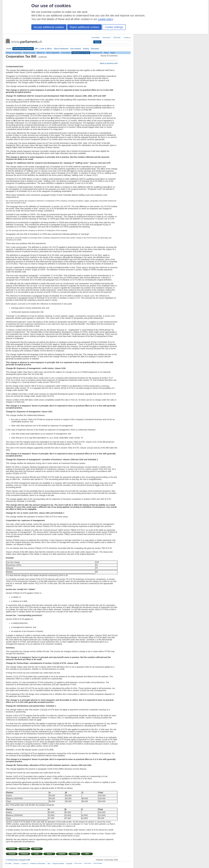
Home (9, 49)
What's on (41, 53)
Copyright (69, 863)
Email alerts (107, 38)
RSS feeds (117, 38)
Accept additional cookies (49, 27)
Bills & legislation (53, 53)
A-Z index (8, 863)
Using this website (58, 863)
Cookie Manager (98, 863)
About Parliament (61, 49)
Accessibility (96, 38)
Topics (113, 53)
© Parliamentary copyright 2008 (18, 860)
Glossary (16, 863)
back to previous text (109, 63)
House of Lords (29, 53)
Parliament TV (97, 53)
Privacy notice (78, 863)
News (106, 53)
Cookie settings (114, 27)
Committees (66, 53)
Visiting (86, 49)
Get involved (76, 49)
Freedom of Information (38, 863)
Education (95, 49)
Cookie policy (88, 863)
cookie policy (105, 19)
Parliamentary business (23, 49)
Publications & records (81, 53)
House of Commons (14, 53)
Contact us (127, 38)
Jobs (49, 863)
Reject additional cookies (84, 27)
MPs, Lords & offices (43, 49)
